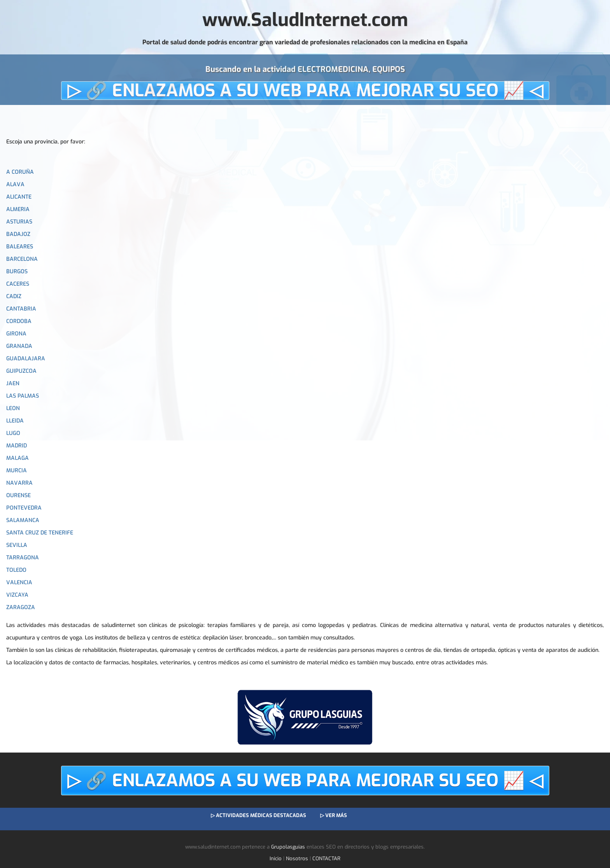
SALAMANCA (23, 520)
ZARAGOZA (21, 607)
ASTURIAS (19, 222)
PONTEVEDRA (24, 508)
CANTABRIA (21, 309)
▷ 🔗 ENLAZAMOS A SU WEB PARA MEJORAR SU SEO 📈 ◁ (305, 91)
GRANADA (19, 346)
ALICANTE (19, 197)
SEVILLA (17, 545)
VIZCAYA (17, 595)
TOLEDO (16, 570)
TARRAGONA (23, 558)
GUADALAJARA (26, 359)
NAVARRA (19, 483)
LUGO (13, 433)
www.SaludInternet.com (305, 20)
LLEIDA (15, 421)
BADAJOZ (18, 234)
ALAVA (15, 184)
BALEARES (20, 247)
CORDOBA (19, 321)
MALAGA (18, 458)
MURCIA (17, 471)
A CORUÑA (20, 172)
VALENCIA (19, 582)
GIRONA (16, 334)
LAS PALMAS (23, 396)
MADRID (17, 446)
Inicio (276, 858)
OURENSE (18, 495)
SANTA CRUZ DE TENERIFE (40, 533)
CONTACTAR (326, 858)
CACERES (18, 284)
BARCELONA (22, 259)
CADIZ (14, 296)
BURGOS (17, 272)
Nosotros (297, 858)
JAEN (13, 383)
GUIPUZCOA (21, 371)
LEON (13, 408)
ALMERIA (18, 209)
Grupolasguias (288, 847)
